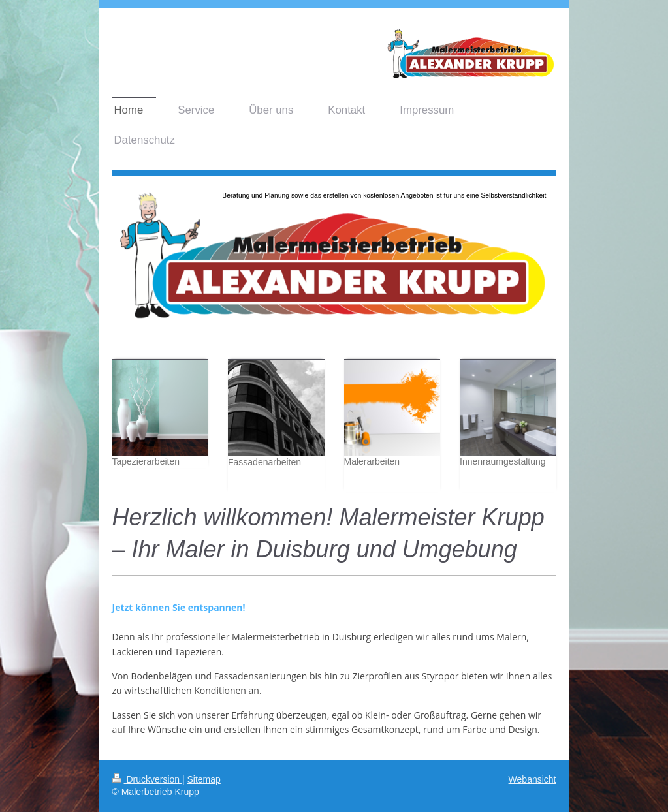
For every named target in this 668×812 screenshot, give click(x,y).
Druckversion (147, 779)
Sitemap (204, 779)
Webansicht (533, 779)
